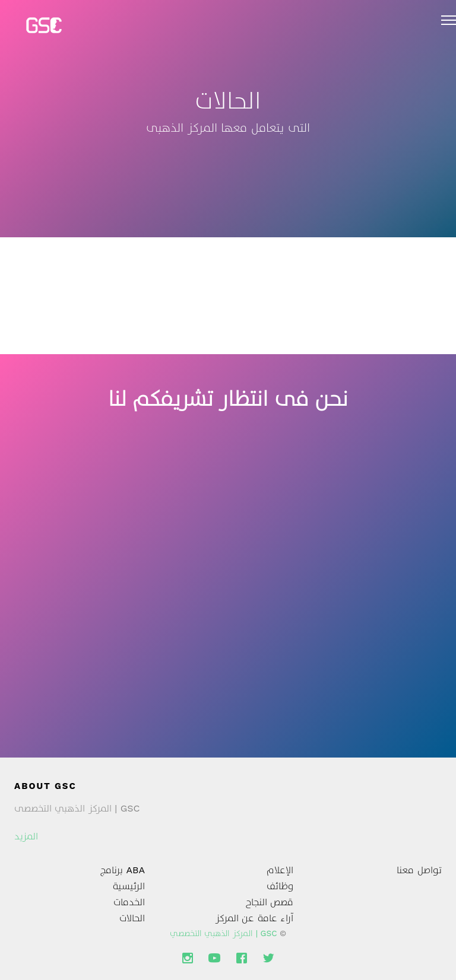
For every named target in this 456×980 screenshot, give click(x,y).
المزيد (26, 836)
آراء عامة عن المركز (254, 918)
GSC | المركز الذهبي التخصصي (224, 933)
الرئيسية (129, 886)
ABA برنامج (123, 870)
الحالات (132, 918)
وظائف (280, 886)
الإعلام (280, 870)
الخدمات (129, 902)
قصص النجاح (270, 902)
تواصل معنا (419, 870)
